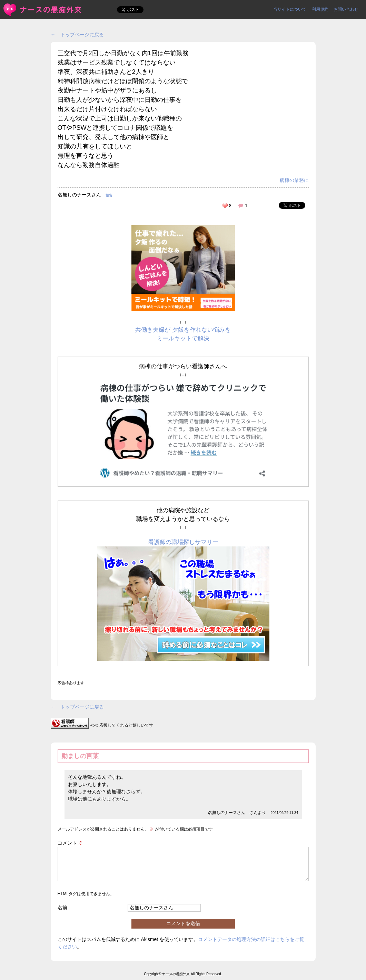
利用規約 (320, 9)
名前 (62, 908)
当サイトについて (290, 9)
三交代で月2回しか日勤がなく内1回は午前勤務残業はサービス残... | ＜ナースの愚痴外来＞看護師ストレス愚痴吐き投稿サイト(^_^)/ (43, 10)
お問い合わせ (346, 9)
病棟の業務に (294, 180)
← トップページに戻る (77, 35)
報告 (109, 195)
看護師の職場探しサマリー (183, 542)
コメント (70, 843)
